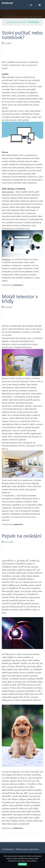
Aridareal (7, 3)
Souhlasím (23, 864)
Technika (13, 15)
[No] (42, 861)
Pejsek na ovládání (22, 536)
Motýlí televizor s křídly (20, 299)
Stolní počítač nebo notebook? (22, 35)
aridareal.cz (18, 285)
